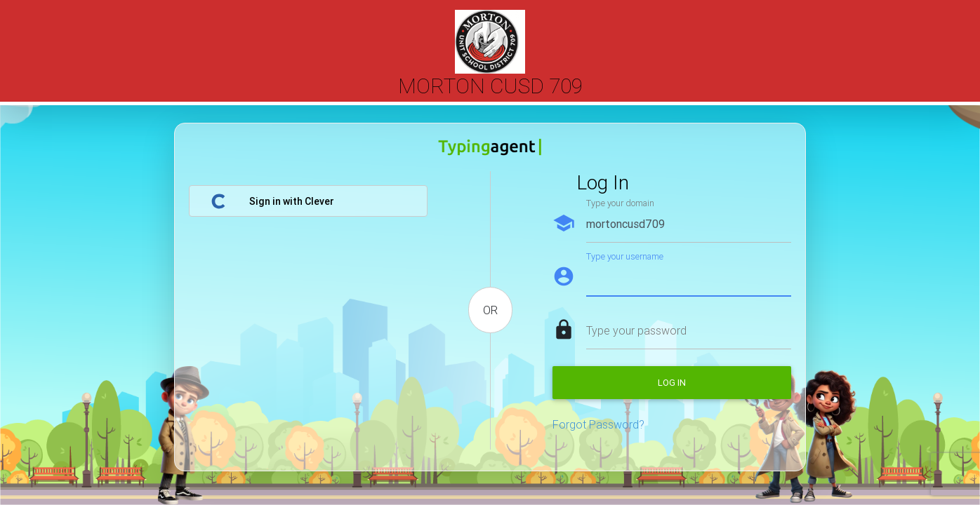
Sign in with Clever (272, 201)
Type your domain (620, 203)
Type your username (625, 256)
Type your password (636, 330)
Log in (672, 383)
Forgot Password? (598, 424)
